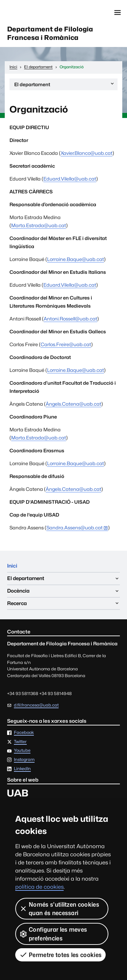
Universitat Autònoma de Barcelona (36, 13)
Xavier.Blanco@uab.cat (87, 153)
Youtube (22, 751)
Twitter (20, 742)
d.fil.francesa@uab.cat (36, 705)
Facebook (24, 733)
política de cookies (39, 887)
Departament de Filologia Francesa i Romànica (50, 33)
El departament (65, 85)
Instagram (24, 760)
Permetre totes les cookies (60, 955)
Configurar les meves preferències (53, 934)
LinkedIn (22, 769)
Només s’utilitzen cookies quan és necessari (59, 909)
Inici (12, 566)
